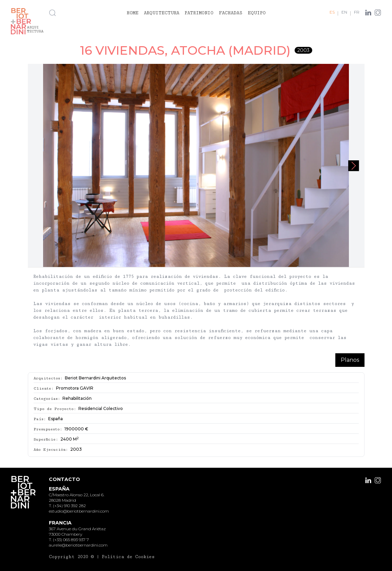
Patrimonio (199, 13)
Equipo (257, 13)
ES (332, 12)
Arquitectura (162, 13)
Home (133, 13)
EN (344, 12)
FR (357, 12)
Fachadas (231, 13)
